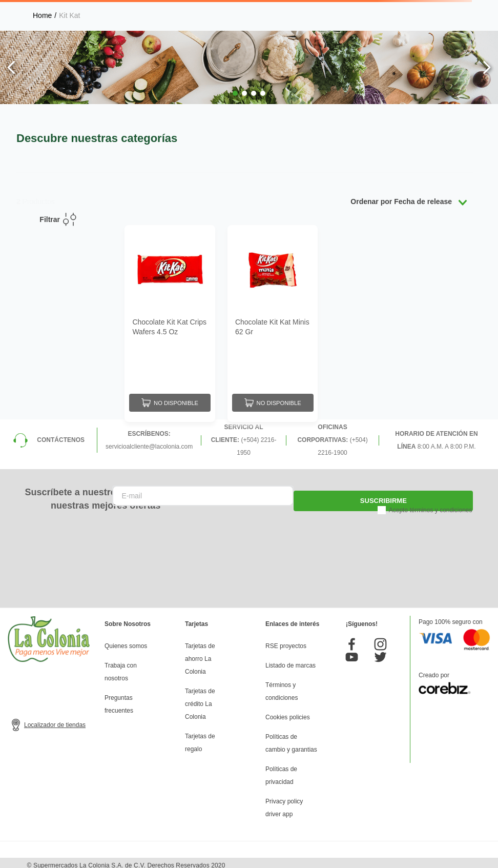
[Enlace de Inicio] (42, 15)
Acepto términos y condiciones (431, 505)
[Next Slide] (486, 67)
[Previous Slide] (12, 67)
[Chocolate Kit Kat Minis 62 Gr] (273, 321)
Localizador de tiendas (55, 720)
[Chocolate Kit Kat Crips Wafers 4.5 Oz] (170, 321)
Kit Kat (69, 15)
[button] (235, 93)
